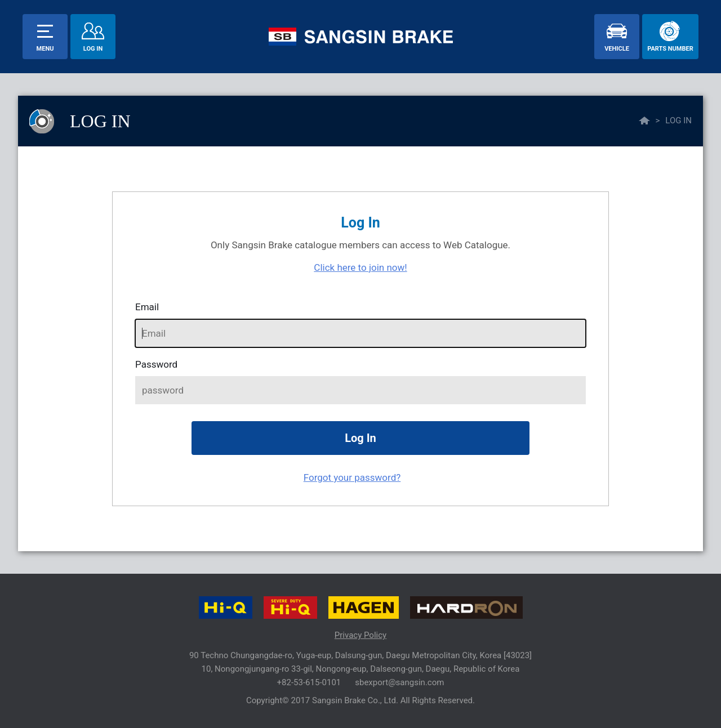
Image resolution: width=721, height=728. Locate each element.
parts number (670, 49)
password (156, 364)
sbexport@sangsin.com (399, 682)
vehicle (617, 49)
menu (45, 49)
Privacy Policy (360, 635)
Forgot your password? (352, 477)
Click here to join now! (360, 267)
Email (147, 307)
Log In (93, 49)
